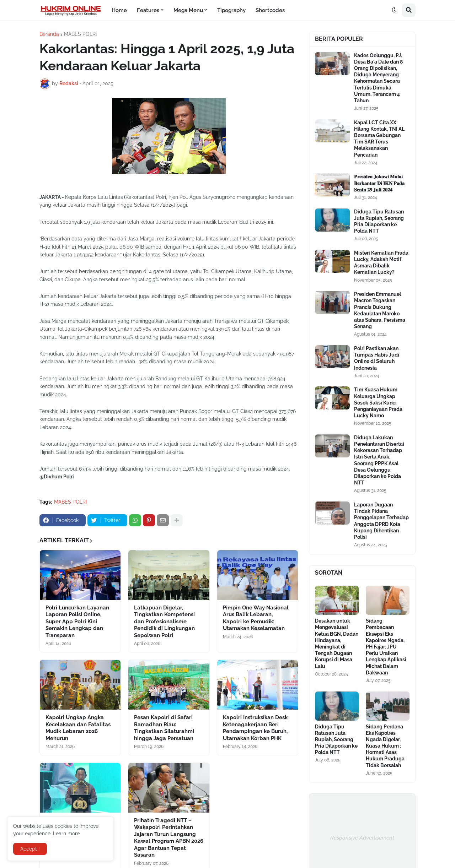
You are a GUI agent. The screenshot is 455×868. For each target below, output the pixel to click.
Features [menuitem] (148, 10)
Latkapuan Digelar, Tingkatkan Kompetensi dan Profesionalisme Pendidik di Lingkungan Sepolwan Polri (164, 622)
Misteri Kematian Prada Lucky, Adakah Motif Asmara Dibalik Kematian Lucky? (381, 263)
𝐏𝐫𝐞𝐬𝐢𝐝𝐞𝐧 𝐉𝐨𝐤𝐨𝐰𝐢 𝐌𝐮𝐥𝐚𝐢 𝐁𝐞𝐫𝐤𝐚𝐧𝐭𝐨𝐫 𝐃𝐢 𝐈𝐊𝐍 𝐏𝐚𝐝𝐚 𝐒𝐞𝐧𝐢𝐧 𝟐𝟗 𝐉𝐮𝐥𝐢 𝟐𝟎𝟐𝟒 (379, 183)
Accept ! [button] (30, 849)
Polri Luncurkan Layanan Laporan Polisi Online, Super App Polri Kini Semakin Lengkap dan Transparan (77, 622)
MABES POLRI (80, 34)
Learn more (66, 834)
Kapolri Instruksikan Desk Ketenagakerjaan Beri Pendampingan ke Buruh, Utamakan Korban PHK (255, 728)
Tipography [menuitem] (231, 10)
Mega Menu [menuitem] (188, 10)
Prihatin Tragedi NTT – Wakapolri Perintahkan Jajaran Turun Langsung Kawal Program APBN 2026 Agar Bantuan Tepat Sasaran (169, 838)
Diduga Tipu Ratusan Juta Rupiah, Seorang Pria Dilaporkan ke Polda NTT (379, 221)
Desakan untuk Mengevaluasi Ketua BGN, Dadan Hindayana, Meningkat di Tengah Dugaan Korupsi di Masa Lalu (337, 643)
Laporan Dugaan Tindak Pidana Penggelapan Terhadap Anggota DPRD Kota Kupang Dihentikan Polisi (381, 521)
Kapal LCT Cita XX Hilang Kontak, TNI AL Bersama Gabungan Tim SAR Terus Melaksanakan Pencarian (379, 139)
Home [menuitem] (119, 10)
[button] (394, 10)
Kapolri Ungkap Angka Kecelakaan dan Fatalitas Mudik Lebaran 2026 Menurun (78, 728)
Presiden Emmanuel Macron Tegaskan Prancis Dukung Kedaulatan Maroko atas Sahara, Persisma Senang (380, 310)
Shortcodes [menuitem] (270, 10)
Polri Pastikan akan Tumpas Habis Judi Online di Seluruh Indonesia (377, 358)
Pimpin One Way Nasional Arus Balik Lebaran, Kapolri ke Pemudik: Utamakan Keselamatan (256, 618)
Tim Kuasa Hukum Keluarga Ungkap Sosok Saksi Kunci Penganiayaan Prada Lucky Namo (378, 403)
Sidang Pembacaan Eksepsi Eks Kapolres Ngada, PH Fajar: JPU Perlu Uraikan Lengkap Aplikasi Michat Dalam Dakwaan (386, 647)
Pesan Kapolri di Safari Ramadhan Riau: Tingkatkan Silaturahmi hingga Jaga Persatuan (164, 728)
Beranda (49, 34)
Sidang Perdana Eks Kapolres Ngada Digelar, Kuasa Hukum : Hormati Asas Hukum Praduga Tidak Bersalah (385, 746)
